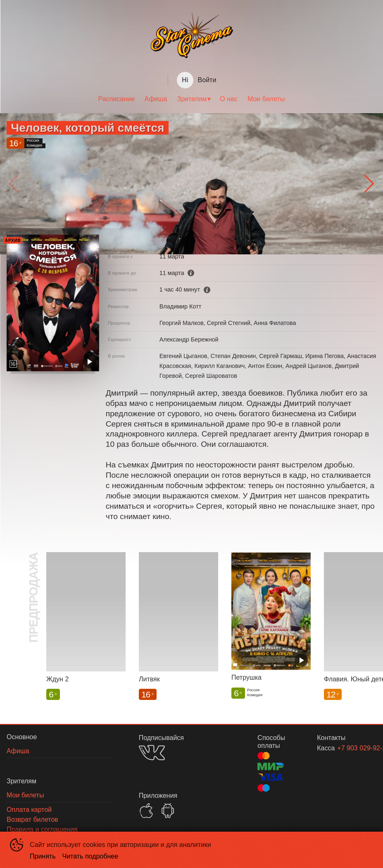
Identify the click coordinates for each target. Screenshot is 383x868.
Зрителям (192, 99)
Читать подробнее (90, 856)
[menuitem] (117, 99)
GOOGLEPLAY (168, 811)
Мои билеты (266, 99)
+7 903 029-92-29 (347, 748)
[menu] (191, 99)
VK (152, 753)
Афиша (156, 99)
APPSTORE (146, 811)
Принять (43, 856)
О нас (229, 99)
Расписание (117, 99)
